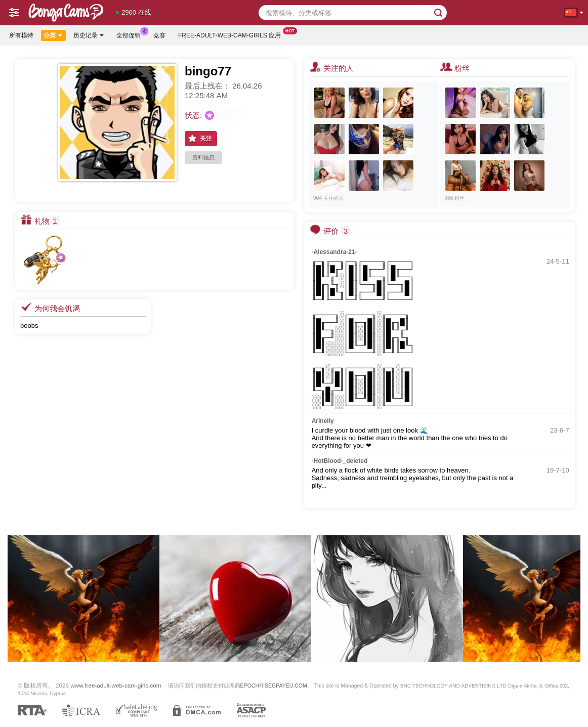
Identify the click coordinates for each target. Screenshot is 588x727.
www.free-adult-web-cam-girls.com (116, 685)
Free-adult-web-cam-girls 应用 (232, 34)
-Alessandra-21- (334, 252)
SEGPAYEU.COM (286, 686)
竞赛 (159, 35)
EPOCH (250, 686)
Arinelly (323, 421)
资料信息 (203, 157)
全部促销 (131, 34)
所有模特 (21, 35)
